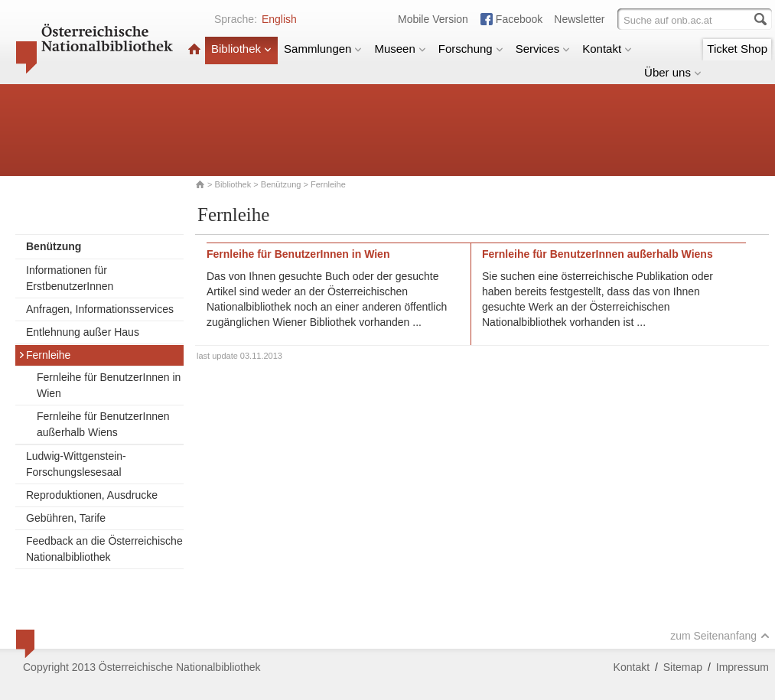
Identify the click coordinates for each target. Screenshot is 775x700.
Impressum (742, 667)
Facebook (519, 19)
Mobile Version (433, 19)
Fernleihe (44, 355)
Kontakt (607, 49)
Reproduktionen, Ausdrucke (92, 495)
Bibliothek (241, 49)
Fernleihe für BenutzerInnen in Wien (109, 385)
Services (543, 49)
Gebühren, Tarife (66, 518)
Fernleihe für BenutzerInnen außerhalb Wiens (103, 424)
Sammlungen (323, 49)
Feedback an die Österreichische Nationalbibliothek (104, 549)
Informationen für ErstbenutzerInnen (70, 278)
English (279, 19)
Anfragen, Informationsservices (100, 309)
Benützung (281, 184)
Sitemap (683, 667)
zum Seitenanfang (720, 636)
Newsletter (579, 19)
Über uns (673, 72)
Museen (400, 49)
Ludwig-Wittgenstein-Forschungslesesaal (76, 464)
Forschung (471, 49)
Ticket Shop (737, 49)
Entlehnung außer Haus (83, 332)
